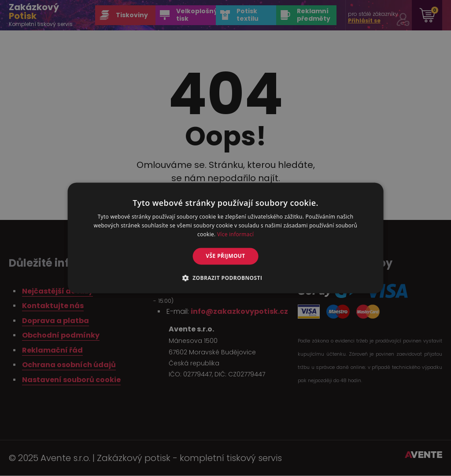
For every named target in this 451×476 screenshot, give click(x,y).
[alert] (225, 238)
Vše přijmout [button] (225, 256)
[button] (226, 278)
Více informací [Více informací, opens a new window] (235, 234)
